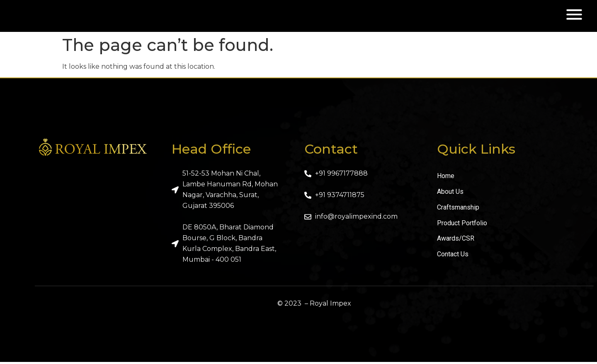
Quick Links (476, 151)
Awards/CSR (456, 241)
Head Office (211, 151)
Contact (331, 151)
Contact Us (453, 257)
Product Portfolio (462, 225)
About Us (450, 194)
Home (446, 178)
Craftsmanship (458, 210)
